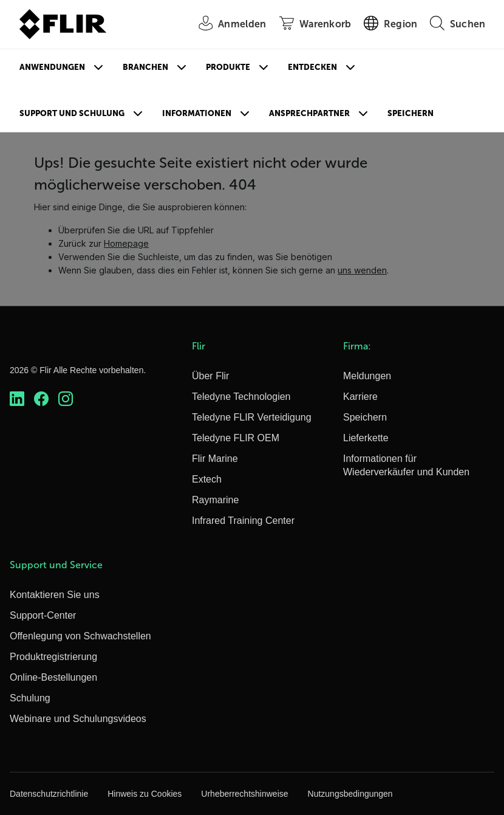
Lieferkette (366, 438)
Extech (207, 479)
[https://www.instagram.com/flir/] (66, 399)
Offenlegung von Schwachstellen (80, 636)
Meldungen (367, 376)
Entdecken (312, 67)
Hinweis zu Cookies (145, 794)
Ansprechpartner (309, 113)
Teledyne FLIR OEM (236, 438)
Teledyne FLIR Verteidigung (252, 417)
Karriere (360, 397)
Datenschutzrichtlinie (49, 794)
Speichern (410, 113)
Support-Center (43, 615)
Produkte (228, 67)
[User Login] (226, 25)
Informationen (197, 113)
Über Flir (210, 376)
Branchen (145, 67)
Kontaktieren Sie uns (55, 595)
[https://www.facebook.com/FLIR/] (41, 399)
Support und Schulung (72, 113)
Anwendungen (52, 67)
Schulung (30, 698)
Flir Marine (215, 459)
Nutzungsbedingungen (350, 794)
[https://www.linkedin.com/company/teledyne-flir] (17, 399)
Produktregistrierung (53, 657)
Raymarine (215, 500)
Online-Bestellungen (53, 677)
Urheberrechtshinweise (244, 794)
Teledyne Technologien (241, 397)
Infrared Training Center (243, 521)
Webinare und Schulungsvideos (78, 719)
